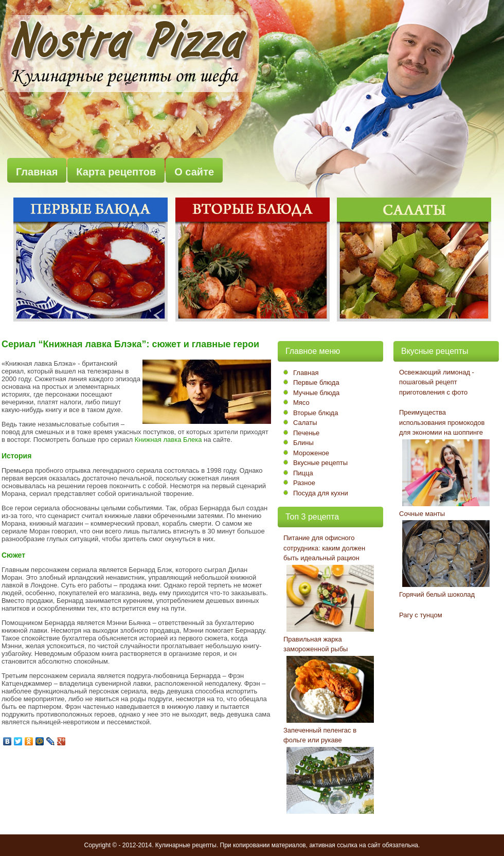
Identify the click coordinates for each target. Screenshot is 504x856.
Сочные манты (422, 514)
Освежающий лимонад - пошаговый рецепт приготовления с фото (437, 382)
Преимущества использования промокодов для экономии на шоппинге (442, 422)
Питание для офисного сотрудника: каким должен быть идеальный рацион (324, 548)
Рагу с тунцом (421, 615)
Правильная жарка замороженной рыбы (316, 644)
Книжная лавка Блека (168, 440)
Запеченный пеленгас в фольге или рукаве (320, 735)
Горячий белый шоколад (437, 594)
